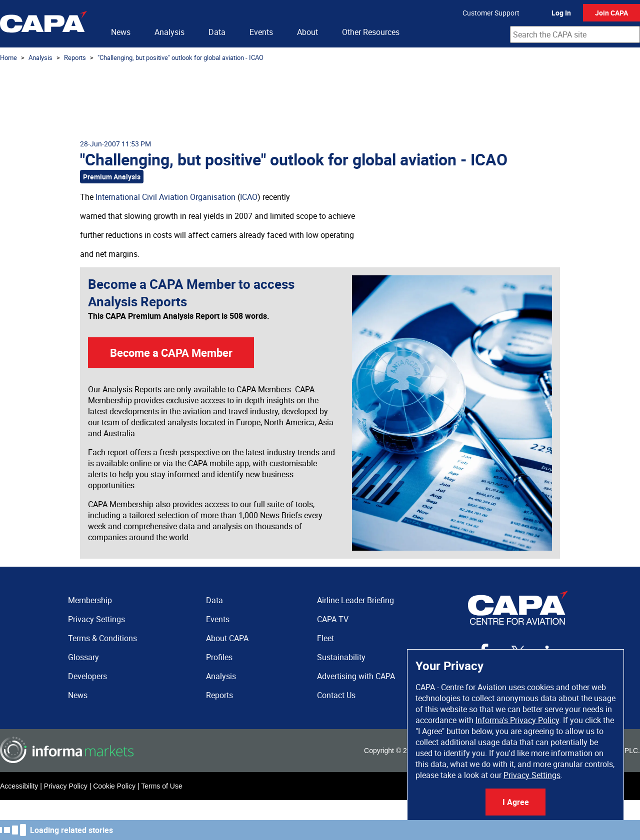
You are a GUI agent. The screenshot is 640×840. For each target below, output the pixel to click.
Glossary (83, 657)
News (121, 32)
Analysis (169, 32)
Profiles (219, 657)
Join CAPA (611, 13)
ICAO (249, 197)
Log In (561, 13)
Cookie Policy (114, 786)
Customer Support (491, 13)
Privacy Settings (532, 775)
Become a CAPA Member (171, 353)
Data (217, 32)
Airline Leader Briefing (355, 600)
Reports (75, 57)
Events (261, 32)
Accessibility (19, 786)
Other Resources (371, 32)
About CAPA (227, 638)
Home (8, 57)
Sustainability (341, 657)
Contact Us (336, 695)
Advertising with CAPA (356, 676)
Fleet (325, 638)
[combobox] (575, 34)
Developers (87, 676)
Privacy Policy (66, 786)
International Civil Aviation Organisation (165, 197)
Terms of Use (161, 786)
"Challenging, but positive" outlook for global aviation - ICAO (180, 57)
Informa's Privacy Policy (517, 720)
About (307, 32)
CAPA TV (333, 619)
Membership (90, 600)
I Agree (516, 802)
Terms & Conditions (102, 638)
